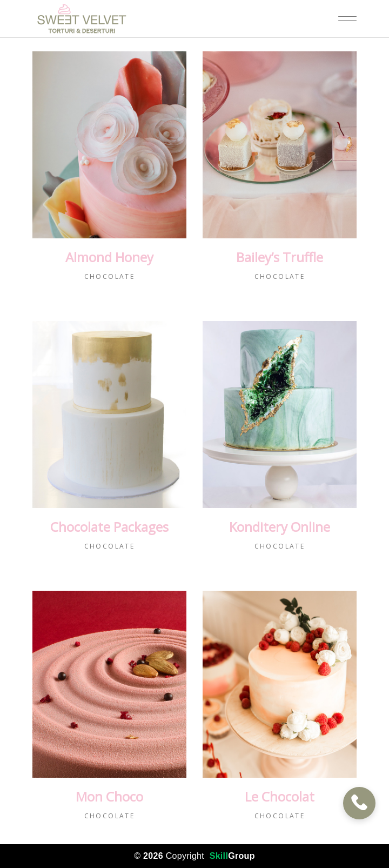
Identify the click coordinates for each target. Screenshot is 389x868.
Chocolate (110, 276)
